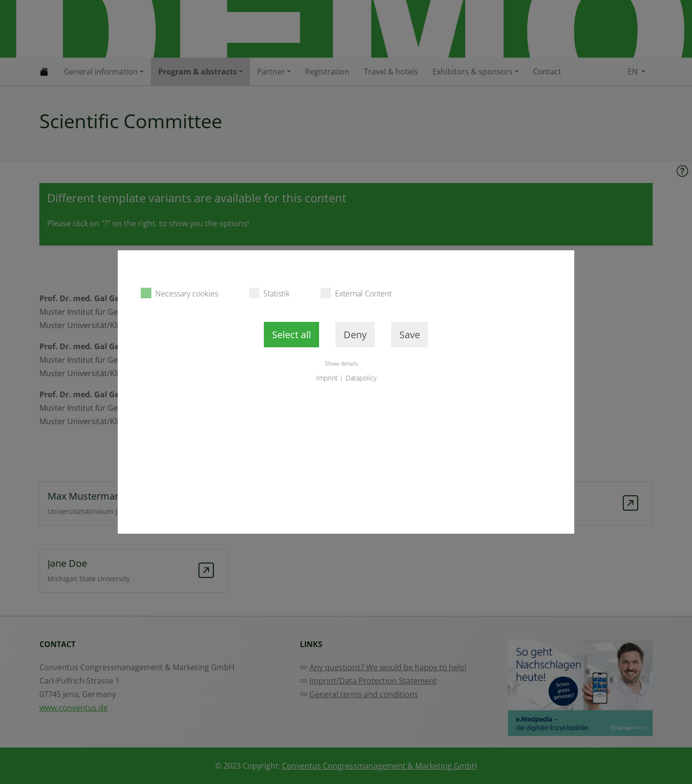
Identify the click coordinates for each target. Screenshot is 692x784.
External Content (356, 293)
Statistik (269, 293)
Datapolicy (361, 378)
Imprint (327, 378)
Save (410, 335)
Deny (355, 335)
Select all (291, 335)
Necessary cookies (179, 293)
